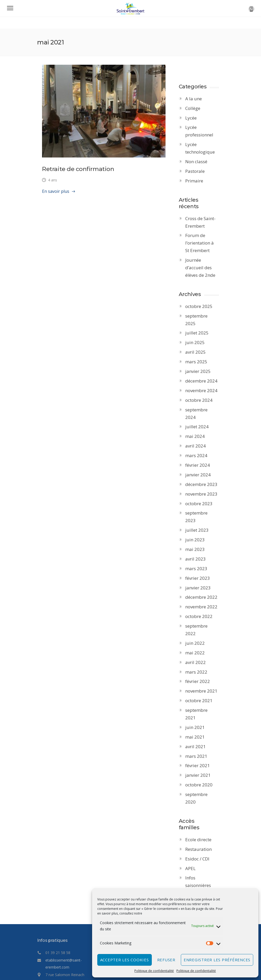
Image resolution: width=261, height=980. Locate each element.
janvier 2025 (201, 364)
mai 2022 (198, 623)
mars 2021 (199, 718)
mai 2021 (198, 699)
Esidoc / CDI (200, 807)
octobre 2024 (201, 393)
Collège (195, 108)
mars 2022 (199, 642)
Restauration (201, 798)
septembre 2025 (205, 316)
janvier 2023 (201, 565)
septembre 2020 (205, 757)
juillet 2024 (200, 412)
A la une (196, 99)
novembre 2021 (204, 661)
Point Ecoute (201, 843)
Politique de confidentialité (154, 971)
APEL (193, 817)
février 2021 (200, 728)
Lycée (194, 118)
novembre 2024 (204, 383)
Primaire (197, 181)
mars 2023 (199, 546)
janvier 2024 (201, 460)
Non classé (199, 162)
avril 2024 (198, 431)
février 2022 (200, 651)
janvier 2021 (201, 738)
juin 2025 (198, 335)
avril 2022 (198, 632)
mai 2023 (198, 527)
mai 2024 (198, 421)
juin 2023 (198, 517)
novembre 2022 (204, 584)
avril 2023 (198, 536)
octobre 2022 (201, 594)
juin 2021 (198, 690)
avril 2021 (198, 709)
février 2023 (200, 555)
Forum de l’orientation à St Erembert (205, 243)
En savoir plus (51, 197)
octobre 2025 (201, 306)
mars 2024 (199, 441)
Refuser (166, 960)
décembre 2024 (204, 373)
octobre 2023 (201, 488)
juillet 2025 (200, 325)
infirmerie (198, 853)
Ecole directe (201, 788)
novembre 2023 (204, 479)
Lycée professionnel (202, 131)
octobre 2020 (201, 747)
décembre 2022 (204, 575)
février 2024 (200, 450)
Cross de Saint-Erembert (203, 222)
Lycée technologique (203, 148)
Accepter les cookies (125, 960)
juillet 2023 (200, 508)
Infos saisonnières (201, 830)
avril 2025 (198, 345)
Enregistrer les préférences (217, 960)
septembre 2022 (205, 604)
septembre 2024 (205, 402)
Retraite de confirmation (73, 174)
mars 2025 (199, 354)
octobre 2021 (201, 671)
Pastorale (198, 171)
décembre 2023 (204, 469)
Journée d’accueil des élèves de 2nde (203, 268)
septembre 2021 (205, 680)
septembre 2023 (205, 498)
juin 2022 (198, 613)
